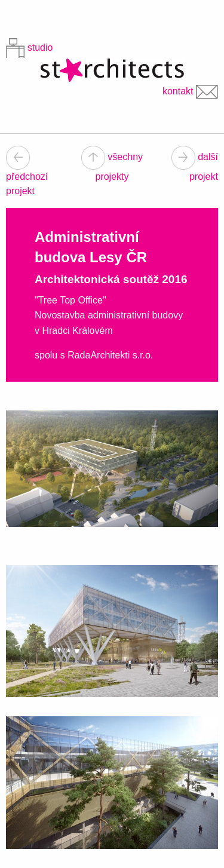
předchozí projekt (27, 174)
